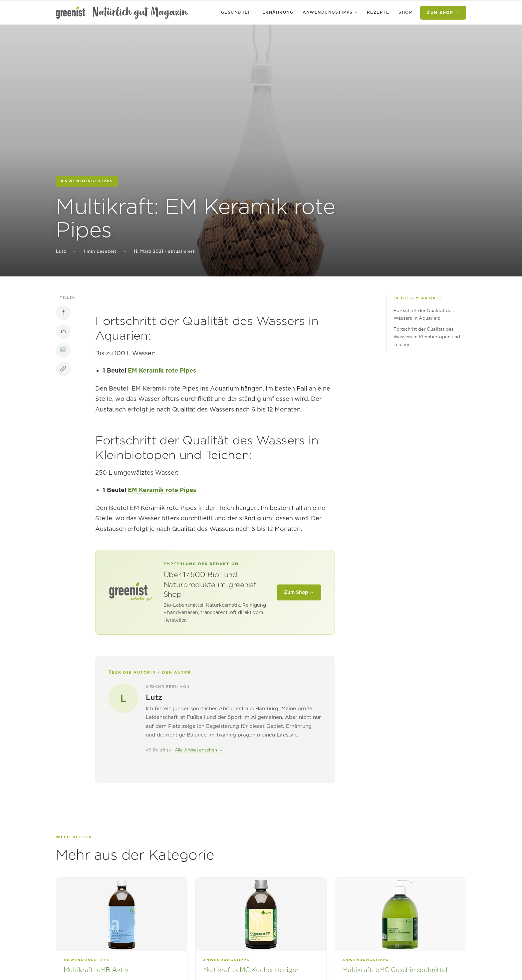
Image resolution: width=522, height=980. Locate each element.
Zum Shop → (443, 12)
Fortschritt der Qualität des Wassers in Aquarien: (424, 314)
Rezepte (378, 12)
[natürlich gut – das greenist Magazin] (122, 13)
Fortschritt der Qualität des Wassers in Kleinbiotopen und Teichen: (427, 337)
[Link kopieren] (63, 369)
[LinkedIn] (63, 332)
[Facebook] (63, 313)
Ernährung (278, 12)
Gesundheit (237, 12)
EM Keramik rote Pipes (162, 370)
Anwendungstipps (328, 12)
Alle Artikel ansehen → (199, 750)
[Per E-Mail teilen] (63, 350)
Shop (405, 12)
